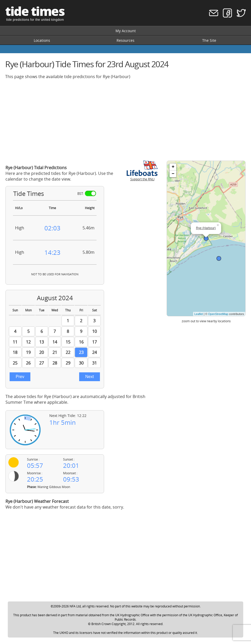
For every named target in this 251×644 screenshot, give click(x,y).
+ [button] (173, 167)
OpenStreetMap (218, 314)
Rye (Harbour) (206, 228)
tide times (35, 11)
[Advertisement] (125, 120)
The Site (209, 40)
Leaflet (199, 314)
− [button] (173, 174)
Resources (125, 40)
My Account (126, 31)
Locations (42, 40)
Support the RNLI (142, 177)
